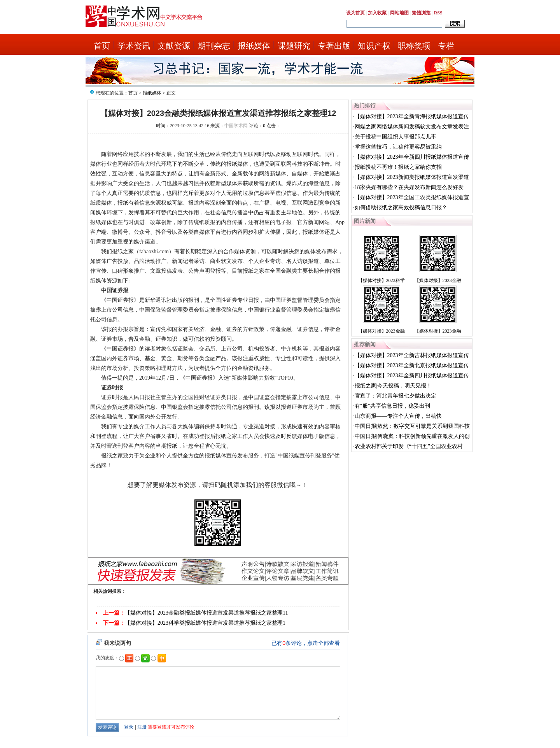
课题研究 (294, 46)
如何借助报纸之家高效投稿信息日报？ (401, 208)
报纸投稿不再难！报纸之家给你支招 (398, 167)
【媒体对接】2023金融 (438, 280)
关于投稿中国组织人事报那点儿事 (395, 137)
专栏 (446, 46)
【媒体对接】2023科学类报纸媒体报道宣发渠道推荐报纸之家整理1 (205, 623)
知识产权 (374, 46)
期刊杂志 (214, 46)
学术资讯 (134, 46)
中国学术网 (236, 126)
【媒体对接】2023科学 (381, 280)
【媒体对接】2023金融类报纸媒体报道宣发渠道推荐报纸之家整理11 (206, 613)
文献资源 (174, 46)
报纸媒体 (254, 46)
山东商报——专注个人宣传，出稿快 (398, 416)
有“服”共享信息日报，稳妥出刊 (392, 406)
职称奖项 (414, 46)
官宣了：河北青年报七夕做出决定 (395, 396)
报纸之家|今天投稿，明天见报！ (393, 386)
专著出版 (334, 46)
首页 (102, 46)
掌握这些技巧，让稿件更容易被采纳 (398, 147)
